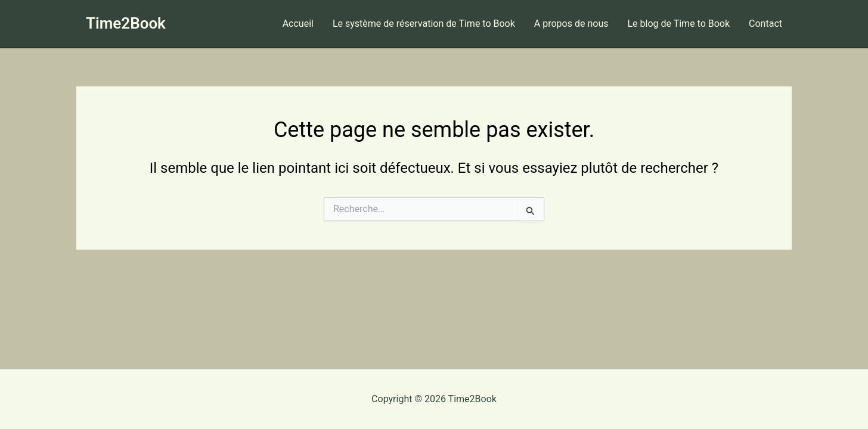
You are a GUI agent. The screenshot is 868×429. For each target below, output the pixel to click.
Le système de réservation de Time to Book (424, 24)
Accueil (298, 24)
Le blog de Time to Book (678, 24)
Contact (765, 24)
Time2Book (126, 23)
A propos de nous (571, 24)
